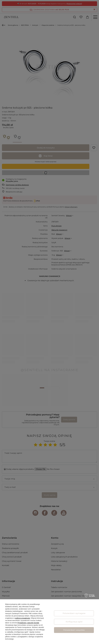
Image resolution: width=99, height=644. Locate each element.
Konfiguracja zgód (74, 622)
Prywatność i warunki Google (28, 623)
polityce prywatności (23, 618)
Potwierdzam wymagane (74, 613)
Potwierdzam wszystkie (74, 630)
